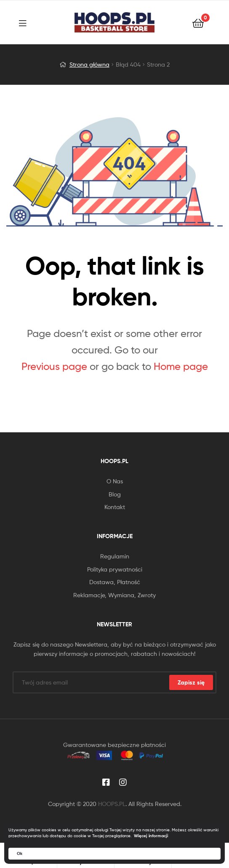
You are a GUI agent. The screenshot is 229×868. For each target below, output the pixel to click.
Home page (181, 366)
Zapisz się (191, 682)
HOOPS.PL (112, 804)
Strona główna (89, 64)
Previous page (54, 366)
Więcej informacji (151, 836)
